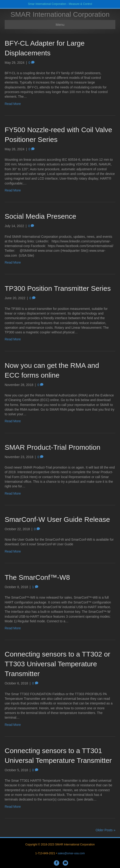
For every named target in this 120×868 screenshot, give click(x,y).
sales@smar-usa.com (71, 853)
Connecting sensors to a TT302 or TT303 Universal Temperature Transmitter (57, 664)
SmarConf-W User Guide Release (57, 519)
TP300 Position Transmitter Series (58, 288)
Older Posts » (105, 830)
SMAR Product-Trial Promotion (53, 447)
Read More (13, 104)
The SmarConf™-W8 (37, 577)
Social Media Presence (40, 216)
